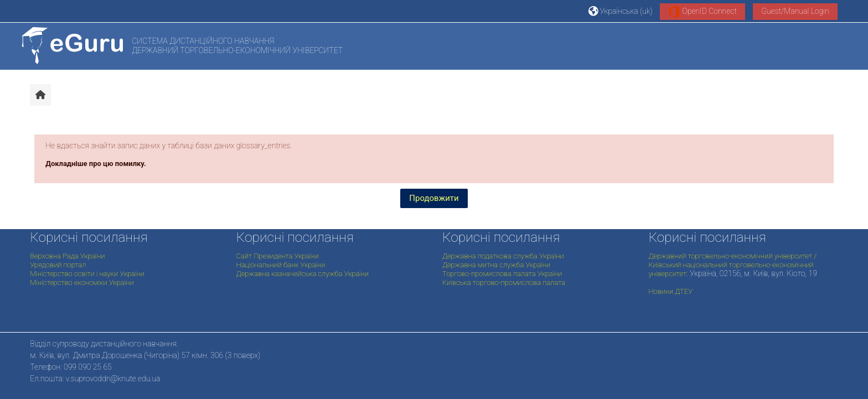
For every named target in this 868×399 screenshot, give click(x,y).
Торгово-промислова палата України (502, 274)
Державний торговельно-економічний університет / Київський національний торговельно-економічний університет (732, 265)
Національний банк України (281, 265)
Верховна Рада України (67, 256)
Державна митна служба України (496, 265)
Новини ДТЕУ (670, 291)
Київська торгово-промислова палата (504, 283)
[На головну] (72, 46)
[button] (621, 11)
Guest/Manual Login (795, 11)
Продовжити (434, 198)
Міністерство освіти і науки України (87, 274)
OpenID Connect (702, 12)
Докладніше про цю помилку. (96, 164)
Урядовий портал (58, 265)
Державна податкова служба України (503, 256)
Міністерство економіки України (82, 283)
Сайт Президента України (278, 256)
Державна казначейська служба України (303, 274)
